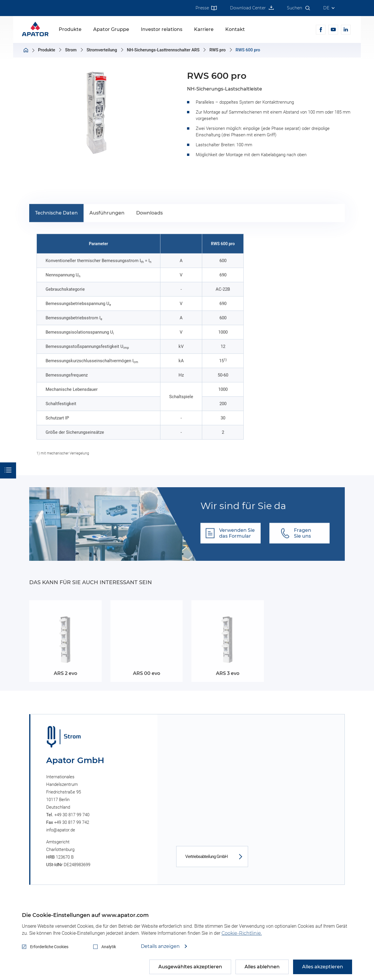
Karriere (204, 29)
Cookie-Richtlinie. (242, 933)
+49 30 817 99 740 (72, 815)
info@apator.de (61, 830)
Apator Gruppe (111, 29)
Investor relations (162, 29)
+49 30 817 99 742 (72, 822)
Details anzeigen (161, 946)
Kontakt (235, 29)
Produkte (70, 29)
